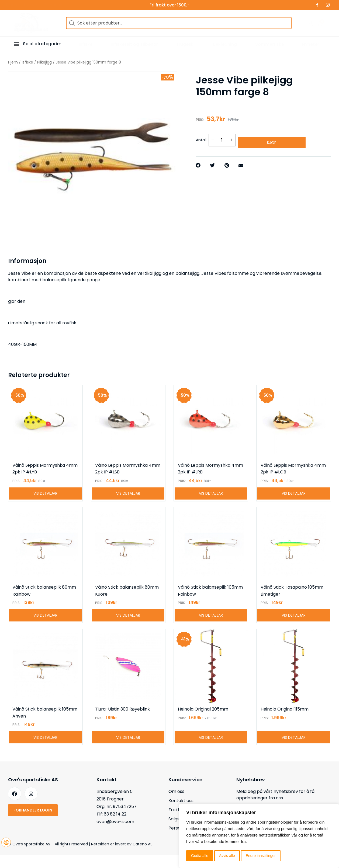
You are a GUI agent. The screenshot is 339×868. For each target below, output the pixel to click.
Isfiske (86, 44)
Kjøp (272, 138)
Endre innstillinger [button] (261, 856)
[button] (17, 44)
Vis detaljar (45, 497)
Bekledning (225, 44)
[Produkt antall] (222, 138)
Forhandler (54, 5)
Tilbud (11, 5)
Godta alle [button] (200, 856)
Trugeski (185, 44)
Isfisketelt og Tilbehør (134, 44)
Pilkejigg (44, 62)
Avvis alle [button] (227, 856)
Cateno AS (143, 857)
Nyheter (311, 44)
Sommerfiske (270, 44)
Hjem (13, 62)
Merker (31, 5)
